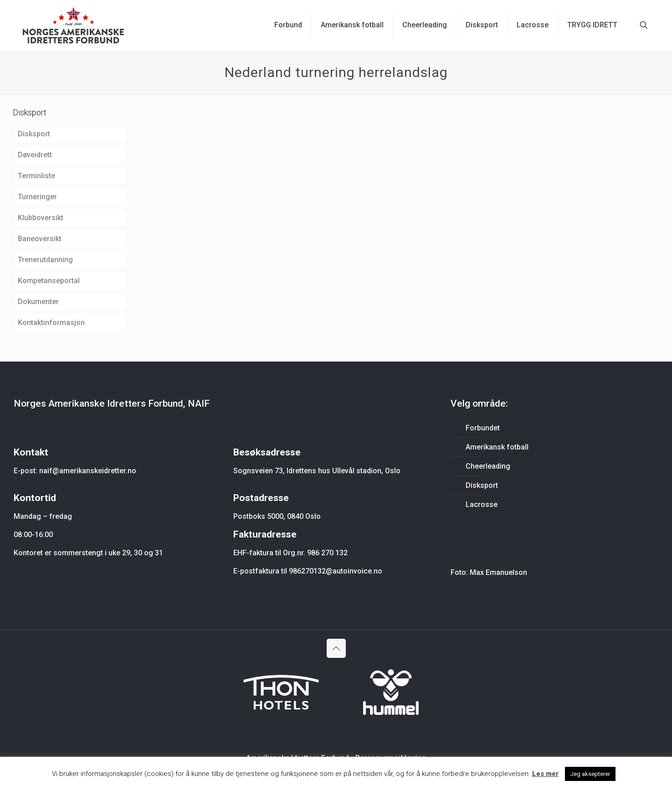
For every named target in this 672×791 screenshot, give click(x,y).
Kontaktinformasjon (51, 323)
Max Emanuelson (498, 572)
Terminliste (36, 176)
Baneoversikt (40, 239)
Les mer (545, 774)
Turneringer (37, 197)
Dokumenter (38, 302)
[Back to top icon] (336, 648)
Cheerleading (488, 466)
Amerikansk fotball (497, 447)
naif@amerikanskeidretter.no (88, 471)
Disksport (34, 134)
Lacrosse (482, 504)
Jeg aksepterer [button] (590, 774)
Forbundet (483, 428)
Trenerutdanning (45, 260)
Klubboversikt (41, 218)
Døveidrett (35, 155)
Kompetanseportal (49, 281)
